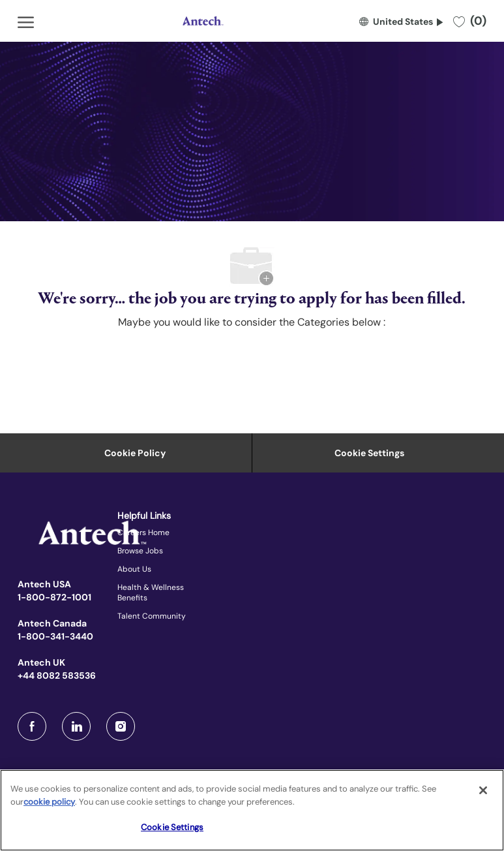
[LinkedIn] (76, 726)
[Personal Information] (135, 453)
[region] (252, 810)
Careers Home (143, 533)
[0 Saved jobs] (470, 21)
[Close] (483, 790)
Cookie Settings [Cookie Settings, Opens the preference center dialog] (172, 827)
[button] (401, 21)
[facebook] (32, 726)
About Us (134, 569)
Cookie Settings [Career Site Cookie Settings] (369, 453)
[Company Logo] (201, 21)
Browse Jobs (140, 551)
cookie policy (49, 802)
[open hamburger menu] (26, 21)
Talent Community (152, 616)
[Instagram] (121, 726)
